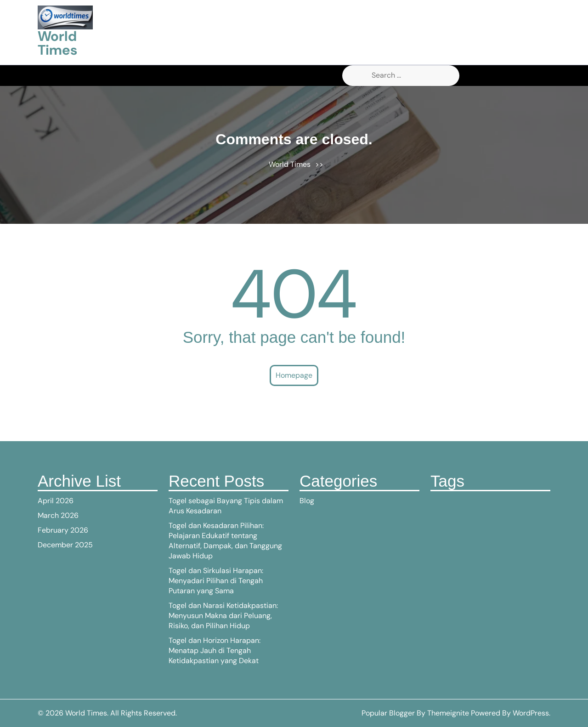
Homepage (294, 375)
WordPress (531, 713)
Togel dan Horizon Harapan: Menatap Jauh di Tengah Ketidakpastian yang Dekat (215, 650)
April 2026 (56, 501)
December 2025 (65, 545)
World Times (57, 43)
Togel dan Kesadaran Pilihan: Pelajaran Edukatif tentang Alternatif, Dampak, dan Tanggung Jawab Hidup (225, 541)
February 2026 (63, 530)
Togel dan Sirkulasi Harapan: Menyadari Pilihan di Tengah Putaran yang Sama (216, 581)
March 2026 (58, 515)
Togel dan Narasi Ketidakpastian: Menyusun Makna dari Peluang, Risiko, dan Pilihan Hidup (223, 616)
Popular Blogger (388, 713)
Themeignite (448, 713)
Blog (307, 501)
